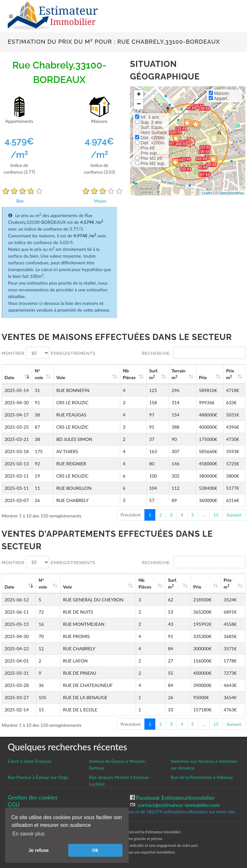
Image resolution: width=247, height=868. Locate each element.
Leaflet (207, 193)
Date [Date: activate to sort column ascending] (9, 377)
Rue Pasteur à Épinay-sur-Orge (38, 777)
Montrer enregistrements (49, 353)
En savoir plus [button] (28, 834)
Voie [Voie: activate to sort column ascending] (61, 377)
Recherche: (194, 353)
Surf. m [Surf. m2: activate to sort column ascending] (154, 374)
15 (216, 515)
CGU (14, 804)
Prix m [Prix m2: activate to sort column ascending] (230, 374)
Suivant (234, 515)
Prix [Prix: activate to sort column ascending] (203, 377)
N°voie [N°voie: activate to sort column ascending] (39, 374)
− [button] (139, 105)
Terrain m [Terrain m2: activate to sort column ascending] (179, 374)
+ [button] (139, 95)
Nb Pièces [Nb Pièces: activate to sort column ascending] (129, 374)
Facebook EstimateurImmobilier (175, 798)
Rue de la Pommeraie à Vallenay (202, 777)
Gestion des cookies (33, 797)
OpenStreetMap (231, 193)
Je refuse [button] (38, 850)
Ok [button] (95, 850)
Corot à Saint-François (30, 761)
